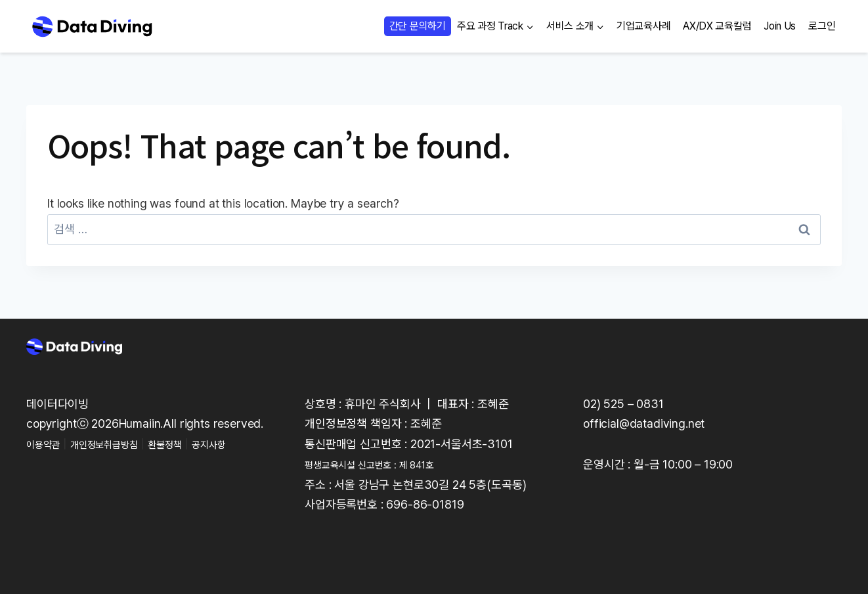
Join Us (780, 26)
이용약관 (47, 444)
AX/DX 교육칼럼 (717, 26)
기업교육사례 (643, 26)
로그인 (822, 26)
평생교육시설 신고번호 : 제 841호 (384, 464)
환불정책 (192, 444)
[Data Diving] (92, 26)
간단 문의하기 (418, 26)
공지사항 (244, 444)
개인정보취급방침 (120, 444)
